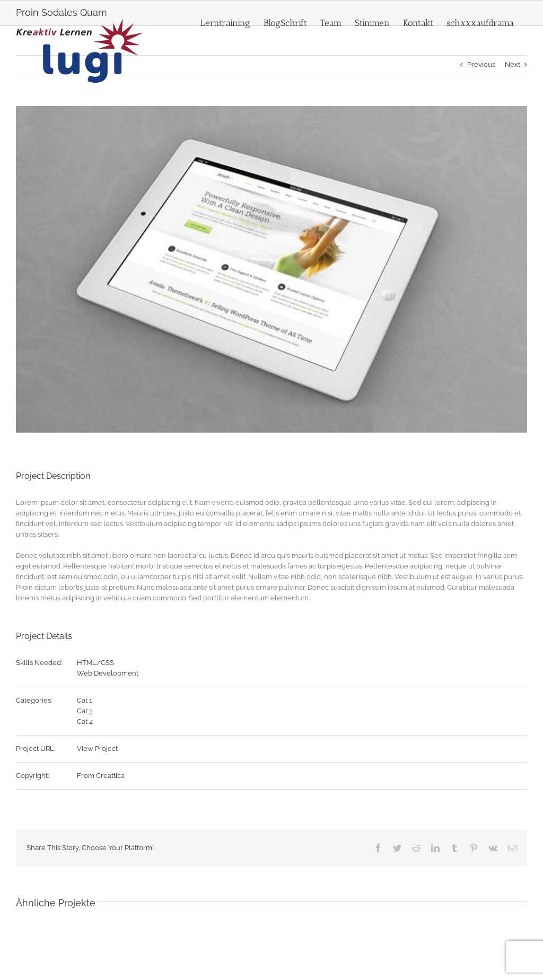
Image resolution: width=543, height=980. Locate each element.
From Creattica (101, 776)
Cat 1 (85, 700)
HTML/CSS (95, 663)
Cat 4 (85, 721)
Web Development (108, 673)
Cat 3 (85, 711)
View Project (97, 749)
